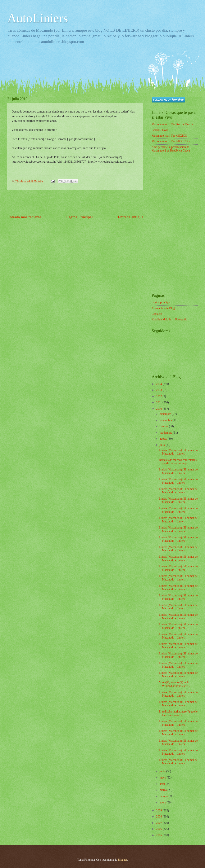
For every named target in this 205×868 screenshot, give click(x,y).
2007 (159, 823)
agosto (164, 439)
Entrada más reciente (24, 217)
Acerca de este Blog (163, 308)
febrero (164, 796)
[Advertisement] (83, 65)
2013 (159, 390)
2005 (159, 835)
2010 (159, 409)
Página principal (161, 302)
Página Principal (80, 217)
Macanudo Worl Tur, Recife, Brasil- (172, 124)
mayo (163, 778)
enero (163, 803)
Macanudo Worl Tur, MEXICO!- (171, 141)
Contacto (157, 314)
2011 (159, 402)
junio (163, 771)
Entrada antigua (131, 217)
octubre (164, 426)
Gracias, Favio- (161, 130)
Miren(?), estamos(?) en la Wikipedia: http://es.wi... (175, 684)
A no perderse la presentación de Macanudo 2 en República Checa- (171, 149)
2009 (159, 810)
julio (163, 445)
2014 (159, 384)
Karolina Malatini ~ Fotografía (169, 319)
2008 (159, 817)
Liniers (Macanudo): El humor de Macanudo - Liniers (178, 452)
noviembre (166, 420)
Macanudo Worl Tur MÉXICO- (170, 136)
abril (163, 784)
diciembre (166, 414)
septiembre (166, 433)
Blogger (123, 860)
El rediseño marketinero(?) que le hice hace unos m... (178, 713)
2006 (159, 829)
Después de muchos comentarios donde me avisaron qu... (178, 462)
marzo (164, 790)
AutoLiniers (38, 18)
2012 (159, 396)
